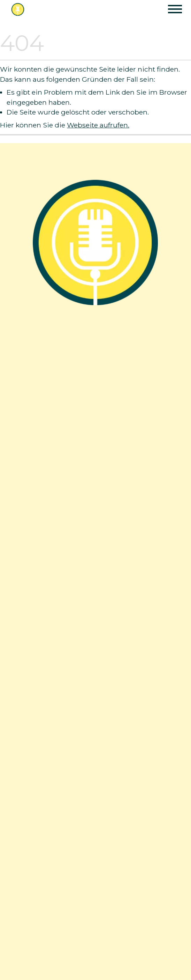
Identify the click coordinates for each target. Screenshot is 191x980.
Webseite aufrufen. (98, 125)
